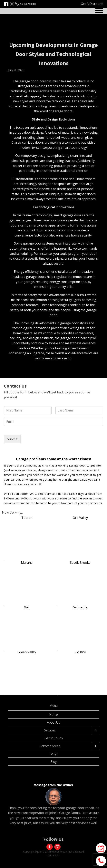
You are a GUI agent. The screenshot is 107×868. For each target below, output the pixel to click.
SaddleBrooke (80, 563)
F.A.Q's (53, 754)
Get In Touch (54, 738)
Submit (12, 439)
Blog (53, 762)
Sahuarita (80, 607)
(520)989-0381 (28, 4)
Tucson (27, 518)
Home (53, 715)
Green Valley (27, 652)
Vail (27, 607)
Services (50, 730)
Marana (27, 563)
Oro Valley (80, 518)
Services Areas (50, 746)
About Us (53, 722)
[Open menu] (99, 11)
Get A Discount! (92, 4)
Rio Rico (80, 652)
